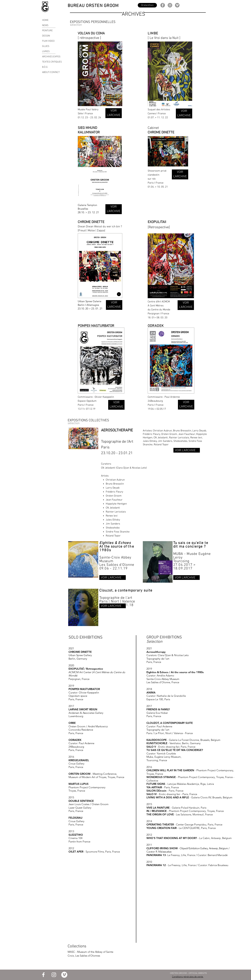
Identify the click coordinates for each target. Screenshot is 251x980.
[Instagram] (170, 5)
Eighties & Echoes (115, 543)
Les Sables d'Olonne (117, 565)
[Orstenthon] (147, 5)
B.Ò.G (45, 67)
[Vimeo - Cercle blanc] (64, 975)
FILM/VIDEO (48, 41)
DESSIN (46, 36)
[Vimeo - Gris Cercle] (177, 5)
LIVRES (46, 51)
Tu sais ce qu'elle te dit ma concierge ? (191, 545)
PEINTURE (47, 31)
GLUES (46, 46)
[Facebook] (163, 5)
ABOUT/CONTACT (51, 72)
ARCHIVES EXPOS (51, 57)
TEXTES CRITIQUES (52, 62)
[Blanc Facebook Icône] (43, 975)
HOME (45, 20)
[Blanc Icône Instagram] (54, 975)
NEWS (45, 25)
